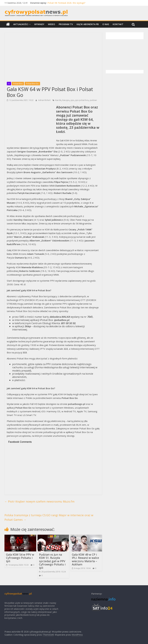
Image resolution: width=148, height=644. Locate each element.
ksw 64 (58, 100)
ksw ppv (66, 100)
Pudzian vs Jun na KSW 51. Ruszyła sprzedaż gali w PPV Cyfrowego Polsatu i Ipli (52, 561)
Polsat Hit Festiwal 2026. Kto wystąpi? (66, 3)
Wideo (51, 24)
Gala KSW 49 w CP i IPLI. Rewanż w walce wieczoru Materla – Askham (85, 560)
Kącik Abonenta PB (88, 24)
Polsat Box (18, 84)
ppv (72, 100)
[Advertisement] (53, 56)
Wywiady (39, 24)
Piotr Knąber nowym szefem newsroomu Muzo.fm (39, 501)
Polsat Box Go (32, 84)
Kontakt (118, 24)
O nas (106, 24)
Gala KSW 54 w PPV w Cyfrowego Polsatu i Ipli (20, 558)
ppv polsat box (82, 100)
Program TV (66, 24)
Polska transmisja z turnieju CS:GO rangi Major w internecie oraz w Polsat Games (49, 517)
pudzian (93, 100)
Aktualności (21, 24)
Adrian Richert (45, 100)
